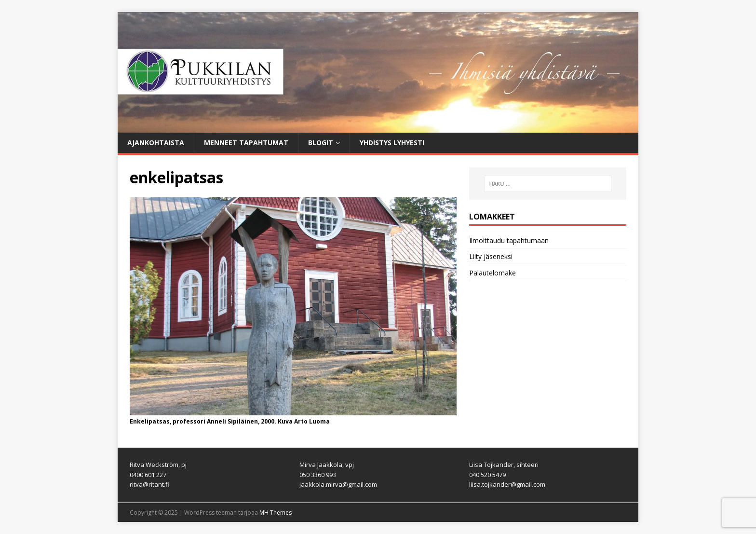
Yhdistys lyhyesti (392, 143)
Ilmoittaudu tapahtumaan (509, 240)
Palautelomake (493, 273)
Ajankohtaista (156, 143)
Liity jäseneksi (491, 256)
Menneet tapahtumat (246, 143)
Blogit (321, 143)
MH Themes (276, 513)
